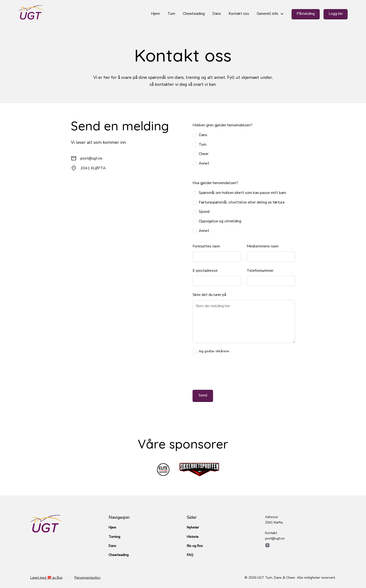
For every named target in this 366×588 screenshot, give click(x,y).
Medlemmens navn (263, 246)
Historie (193, 537)
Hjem (155, 14)
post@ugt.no (91, 158)
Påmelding (306, 14)
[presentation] (229, 373)
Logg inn (336, 14)
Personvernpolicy (87, 578)
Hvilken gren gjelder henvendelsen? (222, 125)
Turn (171, 14)
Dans (217, 14)
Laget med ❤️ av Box (46, 578)
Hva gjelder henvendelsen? (215, 183)
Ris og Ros (195, 546)
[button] (270, 14)
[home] (83, 14)
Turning (114, 537)
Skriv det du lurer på (209, 295)
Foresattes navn (206, 246)
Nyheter (193, 527)
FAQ (190, 555)
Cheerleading (194, 14)
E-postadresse (205, 271)
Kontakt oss (239, 14)
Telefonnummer (260, 271)
